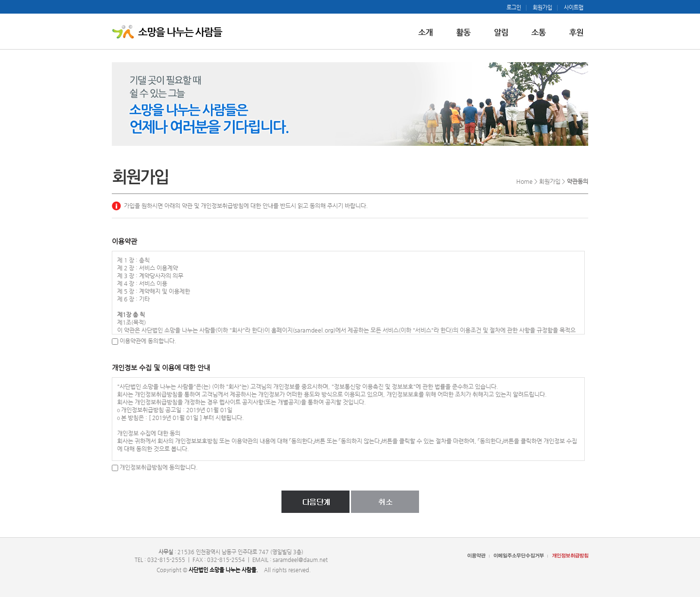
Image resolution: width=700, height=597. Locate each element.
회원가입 (542, 8)
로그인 (514, 8)
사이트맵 (574, 8)
